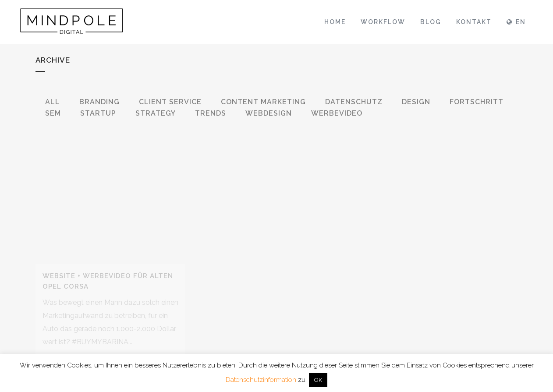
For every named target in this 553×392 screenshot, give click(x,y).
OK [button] (318, 380)
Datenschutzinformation (261, 380)
